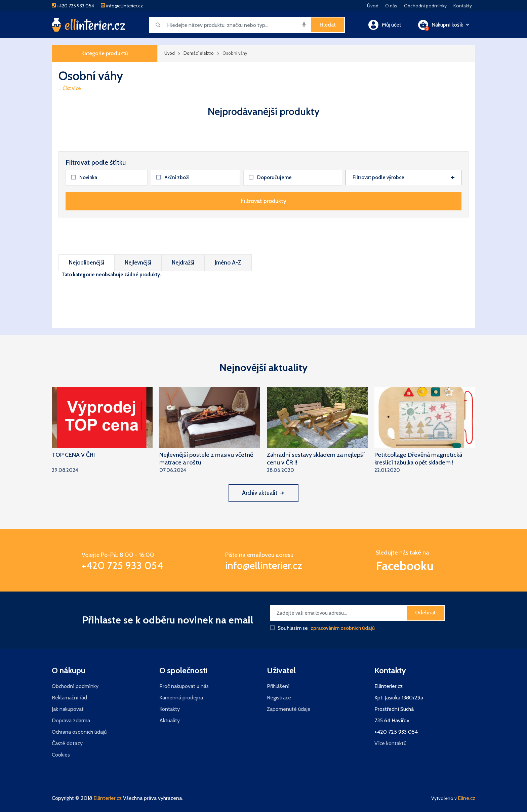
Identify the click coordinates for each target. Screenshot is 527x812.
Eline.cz (467, 798)
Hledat (328, 25)
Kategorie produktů (105, 53)
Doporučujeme (270, 177)
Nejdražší (183, 262)
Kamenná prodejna (181, 698)
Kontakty (463, 6)
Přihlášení (278, 686)
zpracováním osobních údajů (343, 628)
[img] (304, 25)
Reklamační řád (69, 698)
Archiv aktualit (263, 493)
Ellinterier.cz (108, 798)
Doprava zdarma (71, 720)
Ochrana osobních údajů (79, 732)
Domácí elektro (199, 53)
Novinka (84, 177)
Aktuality (170, 720)
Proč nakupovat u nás (184, 686)
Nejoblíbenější (87, 262)
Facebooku (405, 566)
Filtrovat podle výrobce (403, 177)
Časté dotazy (67, 743)
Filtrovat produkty (264, 201)
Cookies (61, 755)
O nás (391, 6)
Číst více (72, 88)
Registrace (279, 698)
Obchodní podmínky (425, 6)
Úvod (373, 6)
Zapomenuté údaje (289, 709)
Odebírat (425, 613)
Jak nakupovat (68, 709)
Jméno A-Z (228, 262)
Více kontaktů (390, 743)
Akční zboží (173, 177)
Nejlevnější (138, 262)
